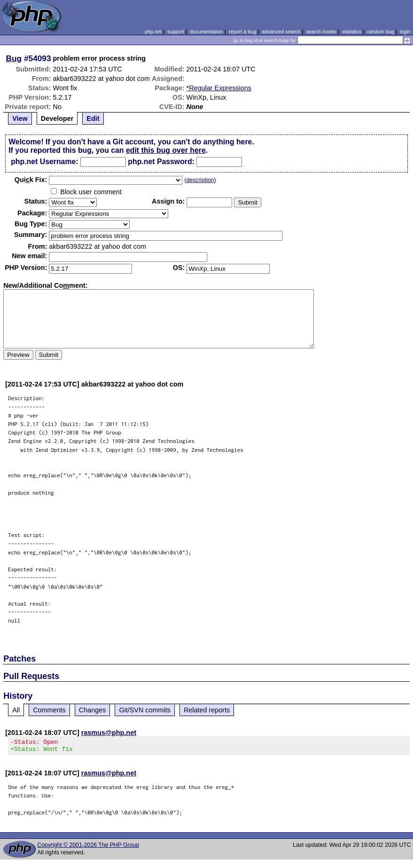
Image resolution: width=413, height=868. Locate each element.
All (16, 710)
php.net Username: (44, 162)
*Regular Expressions (219, 88)
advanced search (281, 32)
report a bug (242, 32)
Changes (93, 710)
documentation (206, 32)
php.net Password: (161, 162)
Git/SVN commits (145, 710)
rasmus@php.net (109, 733)
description (200, 180)
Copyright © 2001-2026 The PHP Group (88, 848)
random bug (381, 32)
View (20, 118)
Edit (93, 118)
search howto (321, 32)
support (176, 32)
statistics (352, 32)
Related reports (207, 710)
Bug (14, 58)
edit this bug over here (166, 150)
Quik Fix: (31, 180)
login (405, 32)
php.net (153, 32)
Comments (49, 710)
